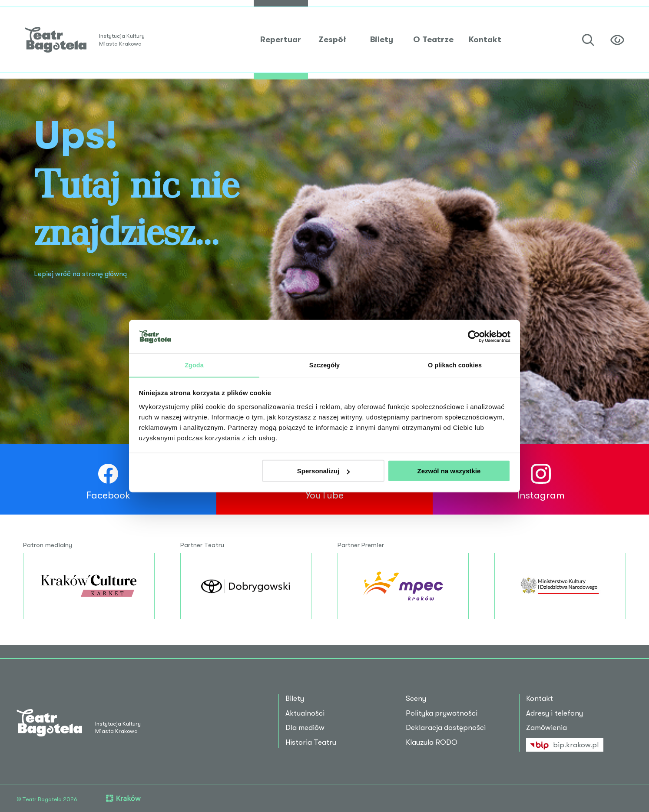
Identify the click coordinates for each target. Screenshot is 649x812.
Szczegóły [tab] (324, 365)
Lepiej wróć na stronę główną (84, 274)
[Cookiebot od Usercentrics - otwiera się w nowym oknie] (472, 336)
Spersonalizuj (324, 471)
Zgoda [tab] (194, 365)
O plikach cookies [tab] (455, 365)
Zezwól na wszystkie (449, 471)
